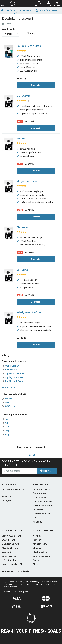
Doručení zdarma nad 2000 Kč (15, 11)
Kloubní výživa (40, 552)
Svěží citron (10, 406)
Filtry (31, 33)
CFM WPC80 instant (11, 536)
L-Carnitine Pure (10, 560)
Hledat (39, 4)
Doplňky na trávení (14, 381)
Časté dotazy (39, 493)
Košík (57, 4)
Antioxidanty (11, 370)
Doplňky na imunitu (14, 374)
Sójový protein (9, 556)
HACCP (47, 605)
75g (6, 423)
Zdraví (10, 24)
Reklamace (38, 510)
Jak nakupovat (40, 498)
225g (7, 430)
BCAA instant (8, 540)
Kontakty (38, 522)
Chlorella (22, 227)
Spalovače (38, 560)
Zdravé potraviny (41, 556)
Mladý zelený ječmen (29, 312)
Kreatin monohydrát (12, 564)
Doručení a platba (42, 489)
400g (7, 434)
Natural (8, 402)
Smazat (31, 455)
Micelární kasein (10, 548)
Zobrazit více (8, 387)
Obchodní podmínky (43, 502)
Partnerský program (43, 506)
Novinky (37, 536)
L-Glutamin (24, 96)
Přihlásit (47, 471)
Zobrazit (36, 85)
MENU (4, 3)
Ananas (8, 399)
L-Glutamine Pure (11, 544)
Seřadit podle (9, 29)
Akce (35, 564)
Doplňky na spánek (14, 377)
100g (7, 427)
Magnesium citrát (28, 181)
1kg (6, 419)
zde (5, 584)
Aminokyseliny (12, 366)
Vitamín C (7, 552)
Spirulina (22, 270)
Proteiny (37, 540)
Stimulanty (38, 548)
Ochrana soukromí (42, 514)
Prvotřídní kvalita (47, 10)
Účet (49, 4)
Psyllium (22, 138)
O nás (36, 518)
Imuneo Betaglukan (29, 46)
